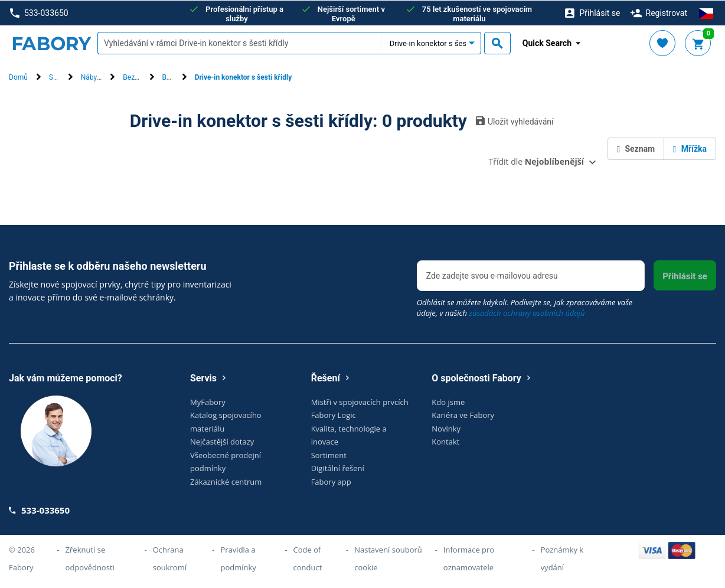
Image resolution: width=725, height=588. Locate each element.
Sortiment (329, 455)
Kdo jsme (448, 401)
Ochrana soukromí (170, 558)
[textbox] (239, 43)
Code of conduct (308, 558)
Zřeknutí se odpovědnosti (90, 558)
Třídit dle (536, 161)
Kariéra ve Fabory (463, 415)
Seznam (636, 148)
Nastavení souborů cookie (388, 558)
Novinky (446, 428)
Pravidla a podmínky (239, 558)
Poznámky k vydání (562, 558)
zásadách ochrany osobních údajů (527, 312)
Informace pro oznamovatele (469, 558)
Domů (18, 77)
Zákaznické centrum (226, 481)
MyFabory (208, 401)
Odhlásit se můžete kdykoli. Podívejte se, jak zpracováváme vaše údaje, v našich (525, 307)
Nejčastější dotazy (222, 442)
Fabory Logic (334, 415)
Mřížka (690, 148)
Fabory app (331, 481)
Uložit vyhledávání (515, 120)
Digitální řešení (338, 468)
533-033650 (39, 13)
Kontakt (445, 442)
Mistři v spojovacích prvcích (360, 401)
